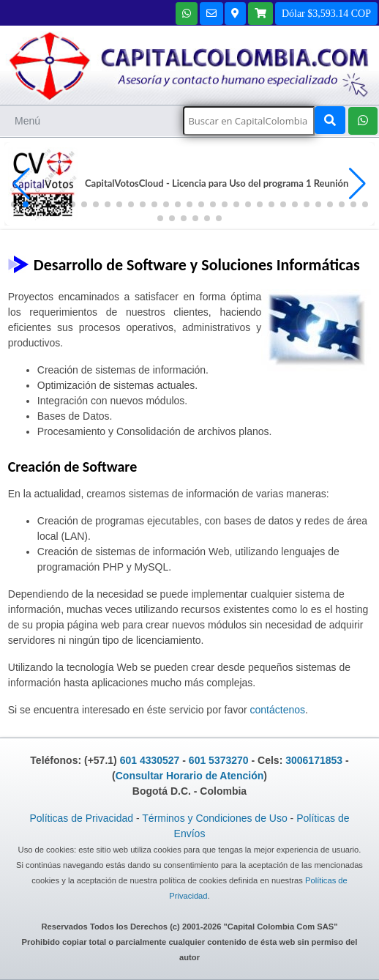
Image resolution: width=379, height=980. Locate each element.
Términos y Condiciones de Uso (214, 818)
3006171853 (314, 760)
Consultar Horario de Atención (190, 776)
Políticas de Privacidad (81, 818)
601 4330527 (150, 760)
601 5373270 (219, 760)
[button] (357, 184)
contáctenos (278, 710)
